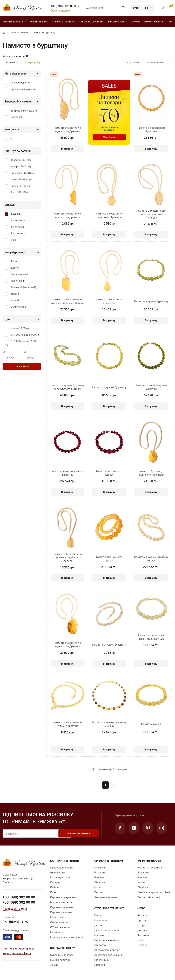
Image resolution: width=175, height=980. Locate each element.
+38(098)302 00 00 (63, 6)
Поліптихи (57, 917)
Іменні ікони (58, 872)
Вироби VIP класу (117, 22)
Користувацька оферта (17, 953)
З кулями (12, 62)
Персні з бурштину (149, 897)
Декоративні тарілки (107, 930)
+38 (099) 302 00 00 (19, 902)
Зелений (15, 294)
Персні (98, 892)
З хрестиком (18, 220)
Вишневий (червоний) (23, 287)
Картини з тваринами (63, 897)
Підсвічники (102, 960)
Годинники (101, 920)
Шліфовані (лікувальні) (24, 111)
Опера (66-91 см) (21, 186)
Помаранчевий (19, 274)
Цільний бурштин (21, 82)
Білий (14, 261)
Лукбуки (142, 945)
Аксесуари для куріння (108, 955)
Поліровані (17, 117)
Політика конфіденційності (20, 948)
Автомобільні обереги (108, 950)
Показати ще (109, 769)
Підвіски (100, 882)
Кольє (98, 887)
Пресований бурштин (23, 89)
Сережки (100, 867)
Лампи (54, 965)
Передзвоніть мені (61, 10)
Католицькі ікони (61, 877)
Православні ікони (62, 867)
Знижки (135, 22)
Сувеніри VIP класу (62, 955)
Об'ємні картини (60, 927)
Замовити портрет (154, 22)
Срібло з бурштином (64, 22)
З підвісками (18, 227)
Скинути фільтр (33, 62)
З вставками (18, 233)
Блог (140, 940)
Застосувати (22, 366)
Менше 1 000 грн (20, 328)
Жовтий (15, 268)
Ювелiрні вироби (39, 22)
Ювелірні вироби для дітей (154, 892)
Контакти (143, 935)
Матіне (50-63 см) (21, 179)
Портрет (55, 882)
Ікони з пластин (60, 960)
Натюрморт (57, 932)
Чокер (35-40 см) (21, 166)
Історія (142, 925)
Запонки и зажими (106, 897)
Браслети (100, 872)
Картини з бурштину (14, 22)
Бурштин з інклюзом (107, 940)
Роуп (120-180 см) (21, 192)
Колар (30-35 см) (21, 160)
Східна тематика (60, 922)
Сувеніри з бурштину (91, 22)
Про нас (142, 920)
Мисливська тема (61, 902)
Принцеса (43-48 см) (23, 173)
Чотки (141, 882)
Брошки (99, 877)
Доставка (143, 930)
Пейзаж (55, 887)
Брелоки (99, 935)
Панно (54, 892)
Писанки (100, 965)
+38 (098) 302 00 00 (19, 897)
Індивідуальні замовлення (66, 937)
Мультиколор (18, 307)
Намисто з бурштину (150, 867)
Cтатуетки (100, 945)
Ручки (98, 915)
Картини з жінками (62, 907)
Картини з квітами (61, 912)
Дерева (99, 925)
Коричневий (18, 281)
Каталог (142, 915)
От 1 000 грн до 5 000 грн (25, 335)
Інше (13, 240)
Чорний (15, 300)
